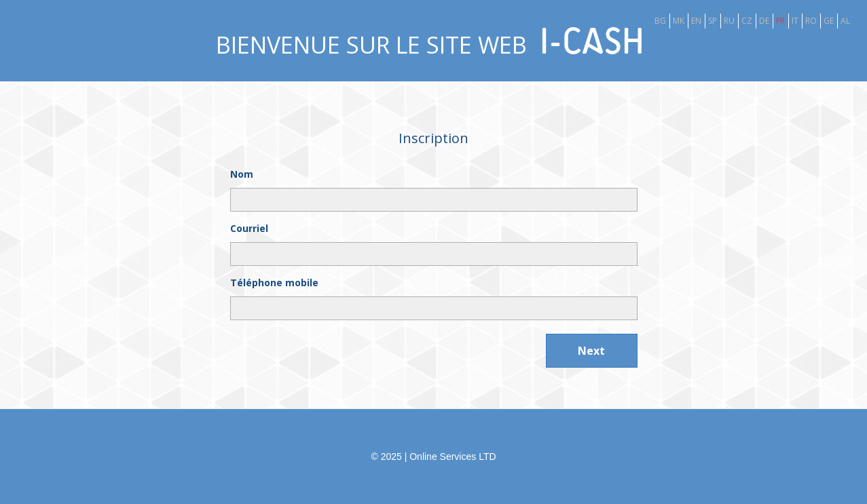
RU (729, 21)
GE (829, 21)
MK (679, 21)
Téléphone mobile (274, 283)
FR (780, 21)
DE (764, 21)
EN (696, 21)
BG (660, 21)
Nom (242, 174)
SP (713, 21)
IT (795, 21)
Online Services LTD (453, 457)
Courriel (249, 228)
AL (845, 21)
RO (811, 21)
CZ (747, 21)
